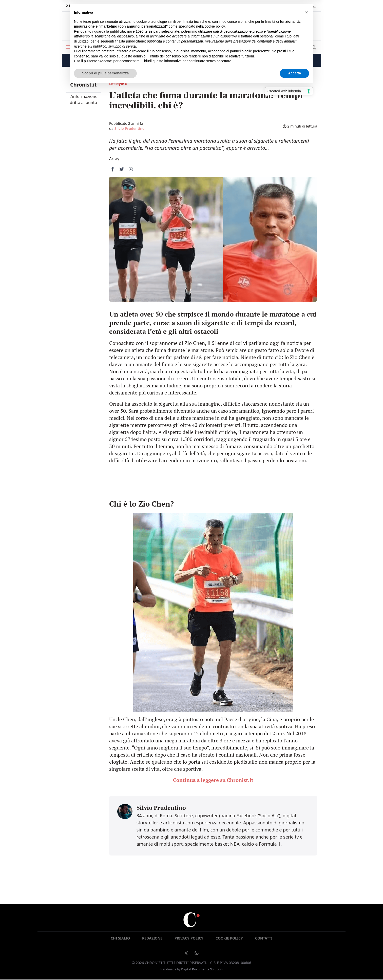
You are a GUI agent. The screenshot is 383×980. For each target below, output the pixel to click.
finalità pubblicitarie (130, 41)
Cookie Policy (229, 938)
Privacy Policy (189, 938)
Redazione (152, 938)
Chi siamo (120, 938)
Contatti (264, 938)
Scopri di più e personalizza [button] (105, 73)
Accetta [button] (294, 73)
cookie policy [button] (215, 26)
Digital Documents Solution (202, 969)
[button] (307, 12)
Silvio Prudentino (130, 129)
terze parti (152, 31)
